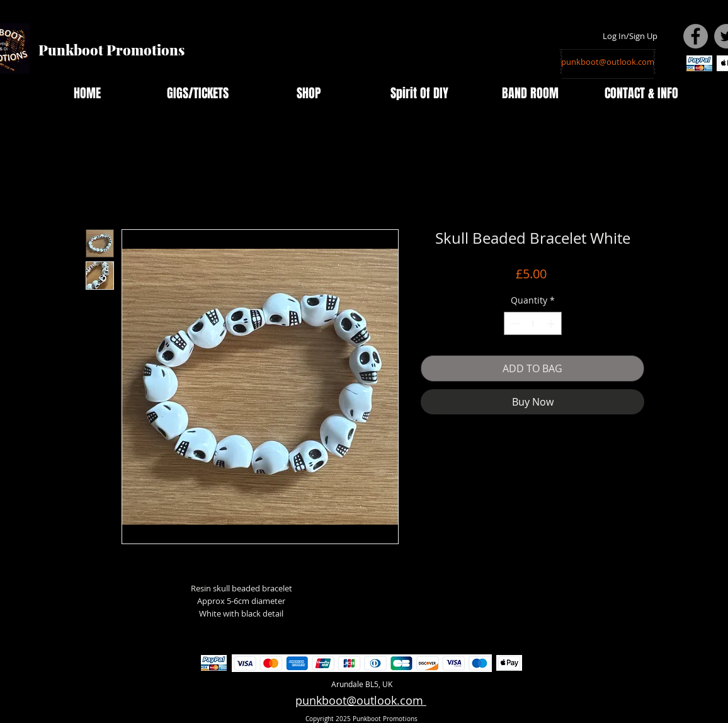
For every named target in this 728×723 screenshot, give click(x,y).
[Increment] (552, 323)
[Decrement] (514, 323)
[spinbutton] (533, 323)
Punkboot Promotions (111, 50)
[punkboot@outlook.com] (608, 62)
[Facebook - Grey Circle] (696, 36)
